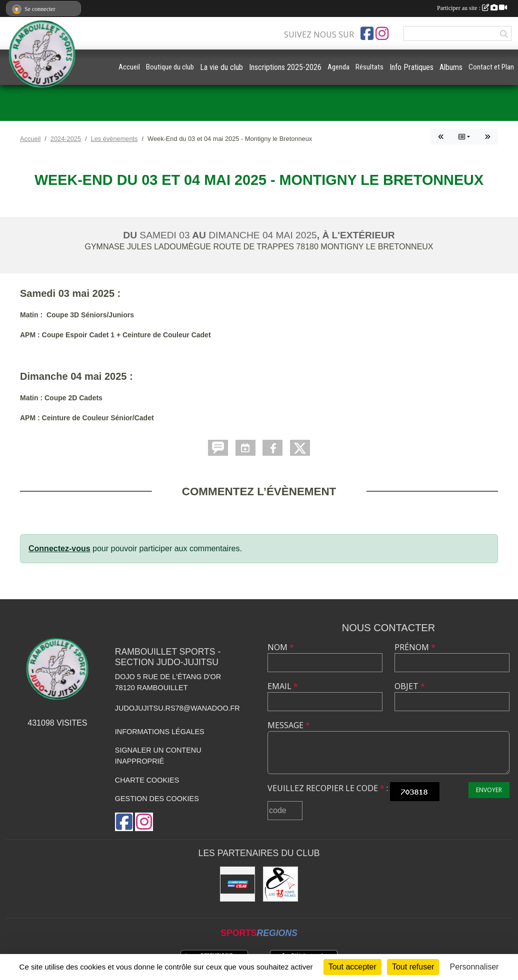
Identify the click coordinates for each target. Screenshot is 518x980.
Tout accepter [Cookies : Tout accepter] (352, 967)
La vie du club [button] (221, 67)
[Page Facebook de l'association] (367, 33)
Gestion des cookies (157, 799)
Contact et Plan (491, 67)
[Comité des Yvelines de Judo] (280, 884)
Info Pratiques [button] (411, 67)
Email (283, 686)
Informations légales (160, 732)
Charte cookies (147, 780)
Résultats (369, 67)
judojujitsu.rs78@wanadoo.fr (177, 708)
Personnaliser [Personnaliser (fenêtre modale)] (474, 967)
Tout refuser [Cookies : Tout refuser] (413, 967)
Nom (281, 647)
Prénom (415, 647)
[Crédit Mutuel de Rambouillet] (237, 884)
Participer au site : (472, 8)
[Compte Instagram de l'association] (382, 33)
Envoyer (489, 790)
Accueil (129, 67)
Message (289, 725)
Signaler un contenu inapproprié (158, 756)
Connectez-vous (59, 548)
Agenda (338, 67)
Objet (410, 686)
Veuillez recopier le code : (328, 788)
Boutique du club (170, 67)
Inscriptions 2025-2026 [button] (285, 67)
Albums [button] (451, 67)
